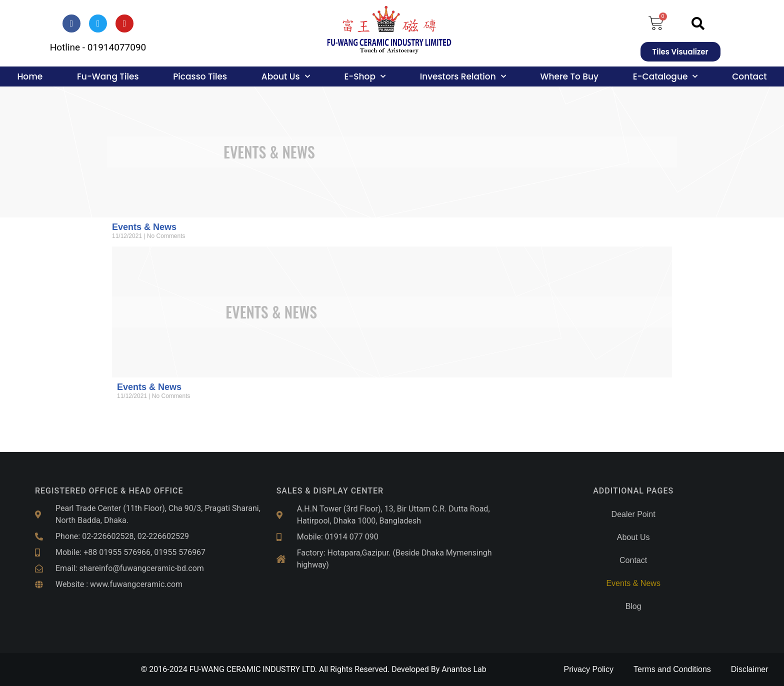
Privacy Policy (589, 669)
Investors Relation (463, 76)
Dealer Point (633, 514)
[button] (698, 23)
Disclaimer (750, 669)
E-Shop (365, 76)
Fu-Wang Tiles (108, 76)
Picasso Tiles (200, 76)
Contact (749, 76)
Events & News (144, 227)
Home (30, 76)
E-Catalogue (665, 76)
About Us (286, 76)
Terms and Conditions (672, 669)
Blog (633, 606)
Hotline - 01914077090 (98, 47)
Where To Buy (569, 76)
